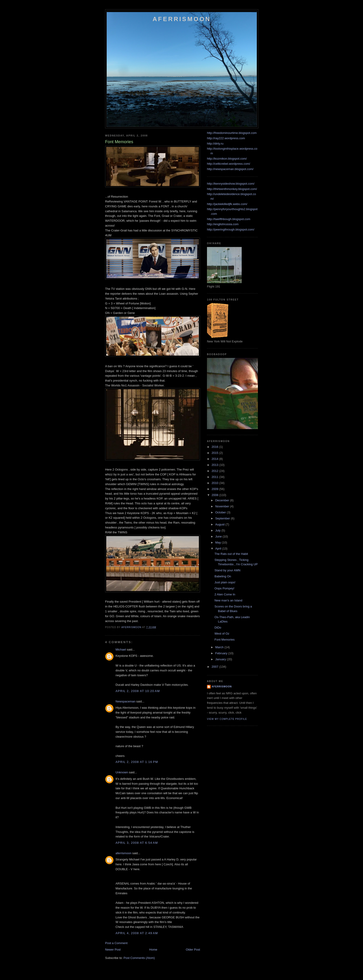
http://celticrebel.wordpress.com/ (228, 164)
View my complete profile (227, 719)
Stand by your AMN (227, 570)
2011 (215, 477)
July (218, 530)
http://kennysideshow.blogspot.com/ (231, 184)
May (219, 542)
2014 (215, 459)
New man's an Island (228, 600)
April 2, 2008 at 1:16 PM (137, 762)
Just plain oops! (225, 582)
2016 (215, 447)
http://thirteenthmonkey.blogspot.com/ (232, 189)
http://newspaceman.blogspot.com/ (230, 169)
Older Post (193, 950)
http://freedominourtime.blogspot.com (232, 133)
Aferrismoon (182, 19)
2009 (215, 489)
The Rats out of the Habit (231, 554)
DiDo (218, 628)
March (220, 647)
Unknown (122, 772)
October (221, 512)
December (223, 500)
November (223, 506)
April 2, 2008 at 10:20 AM (138, 691)
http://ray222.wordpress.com (226, 138)
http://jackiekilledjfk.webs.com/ (227, 204)
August (220, 524)
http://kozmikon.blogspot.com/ (227, 159)
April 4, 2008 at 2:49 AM (137, 933)
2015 (215, 453)
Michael (121, 650)
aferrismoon (124, 853)
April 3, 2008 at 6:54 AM (137, 843)
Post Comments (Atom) (139, 958)
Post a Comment (116, 943)
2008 (215, 495)
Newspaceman (125, 701)
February (222, 653)
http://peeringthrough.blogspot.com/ (231, 229)
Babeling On (223, 576)
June (219, 536)
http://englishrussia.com (223, 224)
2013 (215, 465)
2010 (215, 483)
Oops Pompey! (224, 588)
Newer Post (113, 950)
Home (153, 950)
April (219, 548)
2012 (215, 471)
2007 (215, 667)
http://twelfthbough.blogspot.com (229, 219)
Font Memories (224, 640)
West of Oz (222, 634)
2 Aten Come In (225, 594)
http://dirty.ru (215, 144)
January (221, 659)
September (223, 518)
